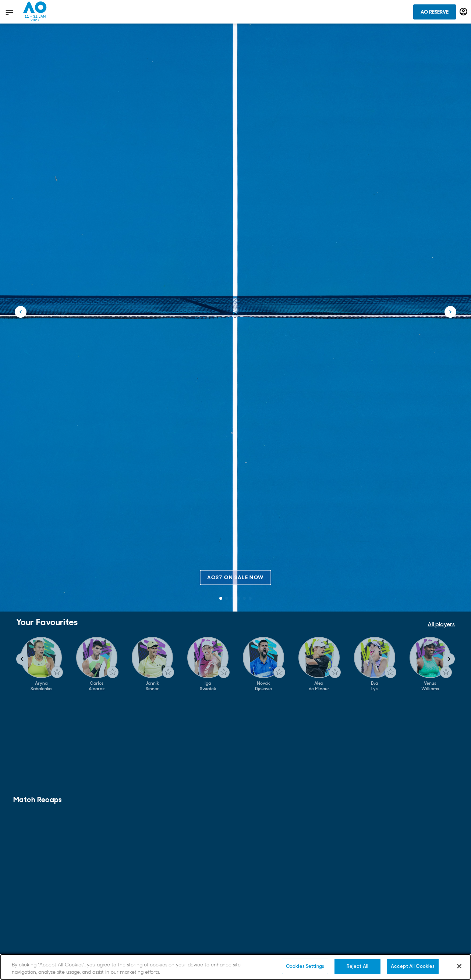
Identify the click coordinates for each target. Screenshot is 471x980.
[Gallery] (235, 664)
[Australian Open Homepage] (35, 12)
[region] (235, 967)
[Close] (459, 966)
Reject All (357, 966)
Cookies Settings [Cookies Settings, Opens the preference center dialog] (305, 966)
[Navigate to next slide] (449, 659)
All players (441, 624)
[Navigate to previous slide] (22, 659)
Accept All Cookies (413, 966)
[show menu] (9, 12)
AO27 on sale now (235, 577)
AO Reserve (435, 12)
